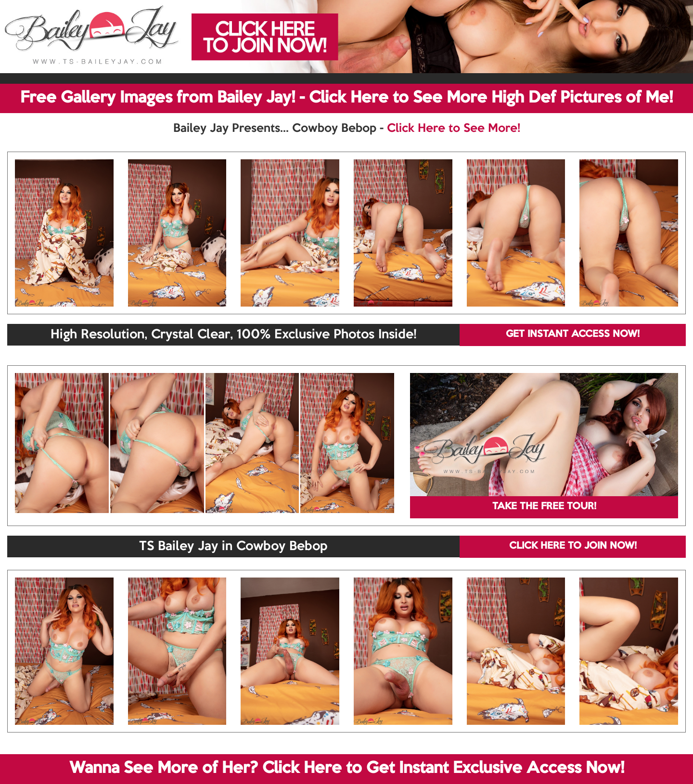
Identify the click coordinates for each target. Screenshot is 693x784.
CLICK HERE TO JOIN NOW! (573, 546)
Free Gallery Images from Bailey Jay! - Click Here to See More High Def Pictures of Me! (346, 98)
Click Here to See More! (454, 129)
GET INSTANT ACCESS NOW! (573, 334)
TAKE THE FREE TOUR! (544, 507)
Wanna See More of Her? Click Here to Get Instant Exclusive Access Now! (347, 769)
